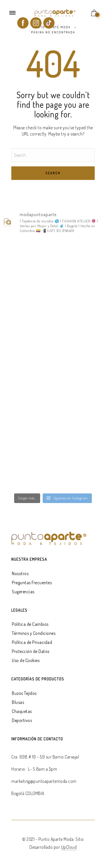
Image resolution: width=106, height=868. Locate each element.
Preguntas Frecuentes (32, 583)
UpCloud (69, 847)
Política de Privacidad (32, 642)
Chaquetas (22, 711)
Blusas (18, 702)
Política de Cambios (30, 624)
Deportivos (22, 720)
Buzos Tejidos (24, 693)
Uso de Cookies (26, 660)
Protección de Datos (31, 651)
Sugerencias (23, 592)
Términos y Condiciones (34, 633)
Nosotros (20, 573)
